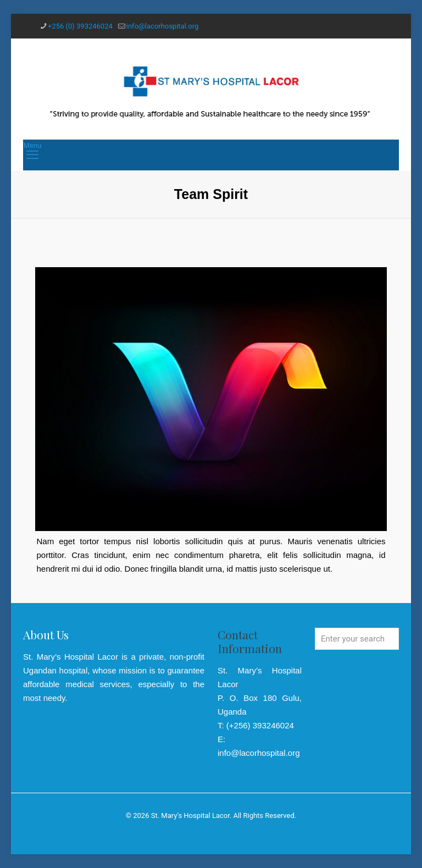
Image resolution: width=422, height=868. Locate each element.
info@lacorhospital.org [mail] (162, 26)
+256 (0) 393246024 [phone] (80, 26)
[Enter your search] (357, 639)
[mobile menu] (32, 155)
